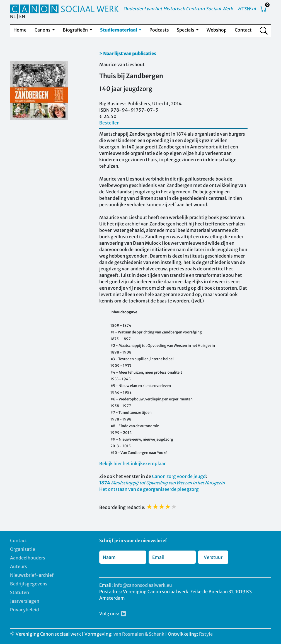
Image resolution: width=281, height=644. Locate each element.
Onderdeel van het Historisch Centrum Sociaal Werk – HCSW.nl (190, 9)
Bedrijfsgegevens (29, 584)
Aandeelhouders (28, 558)
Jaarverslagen (25, 601)
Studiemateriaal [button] (119, 30)
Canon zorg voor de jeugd (179, 476)
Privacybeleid (25, 610)
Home (20, 30)
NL (13, 16)
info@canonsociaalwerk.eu (143, 585)
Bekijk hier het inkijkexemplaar (132, 463)
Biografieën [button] (76, 30)
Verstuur (213, 557)
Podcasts (159, 30)
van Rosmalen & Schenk (139, 634)
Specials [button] (186, 30)
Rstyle (206, 634)
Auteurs (19, 566)
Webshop (217, 30)
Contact (243, 30)
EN (22, 16)
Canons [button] (43, 30)
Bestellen (109, 123)
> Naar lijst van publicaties (128, 54)
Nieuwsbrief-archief (32, 575)
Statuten (20, 592)
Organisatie (23, 549)
